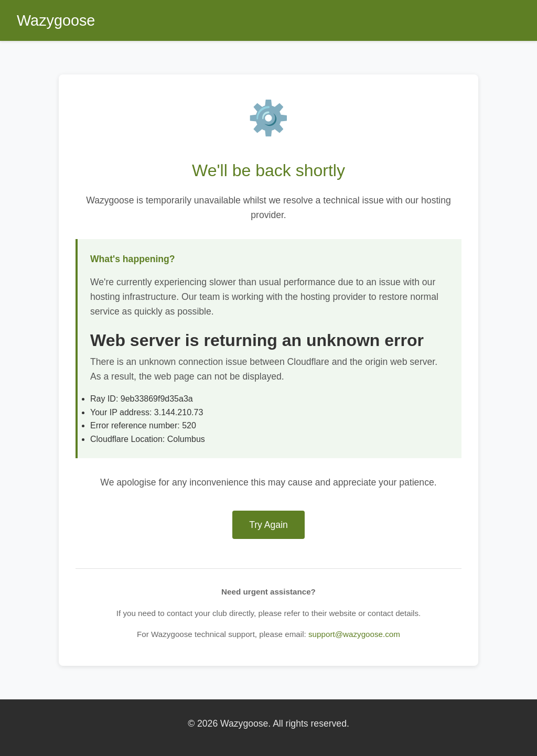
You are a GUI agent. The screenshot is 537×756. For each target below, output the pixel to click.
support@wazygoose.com (354, 634)
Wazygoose (56, 20)
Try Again (268, 525)
